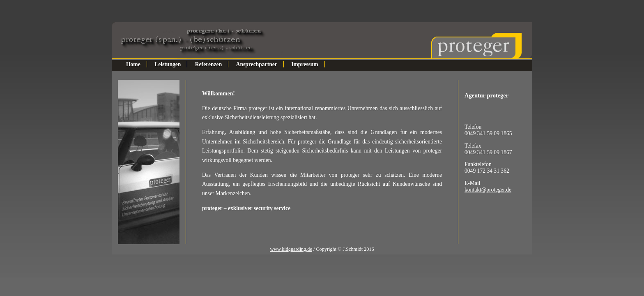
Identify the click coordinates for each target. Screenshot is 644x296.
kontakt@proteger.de (488, 190)
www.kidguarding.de (291, 249)
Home (133, 64)
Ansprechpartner (257, 64)
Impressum (305, 64)
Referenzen (208, 64)
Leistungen (168, 64)
